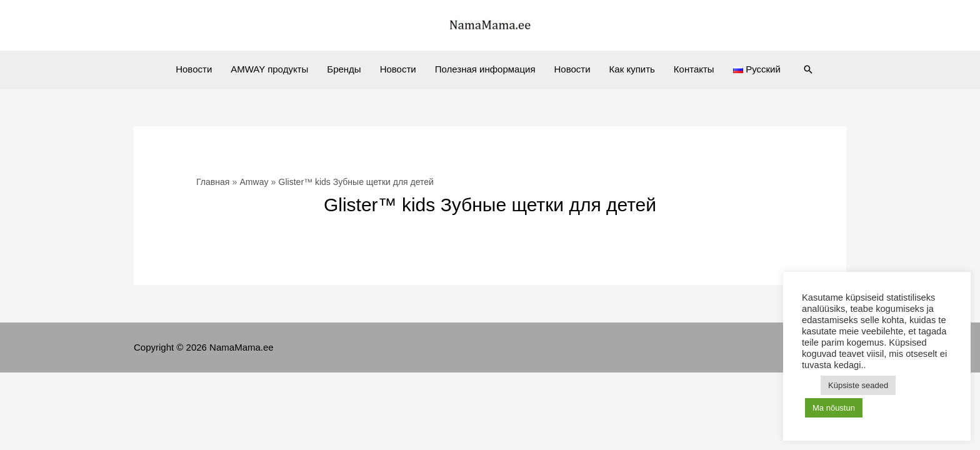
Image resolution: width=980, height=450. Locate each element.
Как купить (632, 69)
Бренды (344, 69)
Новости (194, 69)
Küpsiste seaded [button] (858, 385)
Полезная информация (485, 69)
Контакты (694, 69)
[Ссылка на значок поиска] (808, 69)
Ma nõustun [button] (834, 408)
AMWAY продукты (269, 69)
